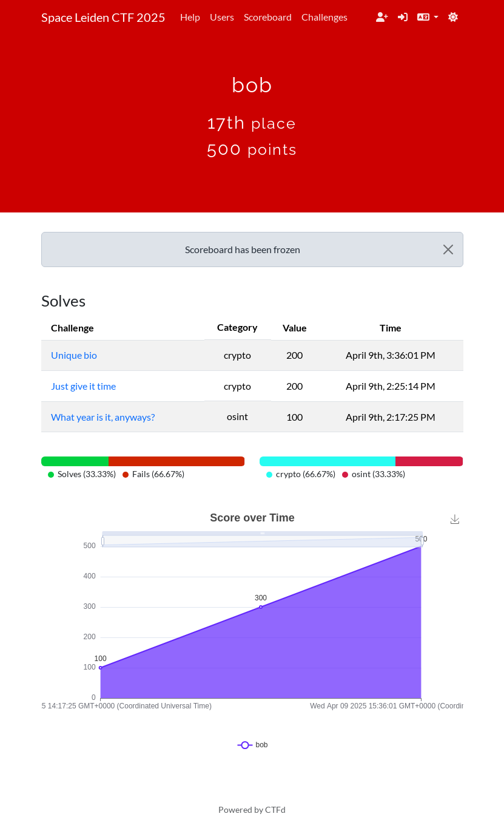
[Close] (448, 249)
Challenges (324, 17)
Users (222, 17)
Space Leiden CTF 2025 (103, 17)
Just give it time (83, 386)
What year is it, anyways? (103, 417)
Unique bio (74, 355)
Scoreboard (268, 17)
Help (190, 17)
